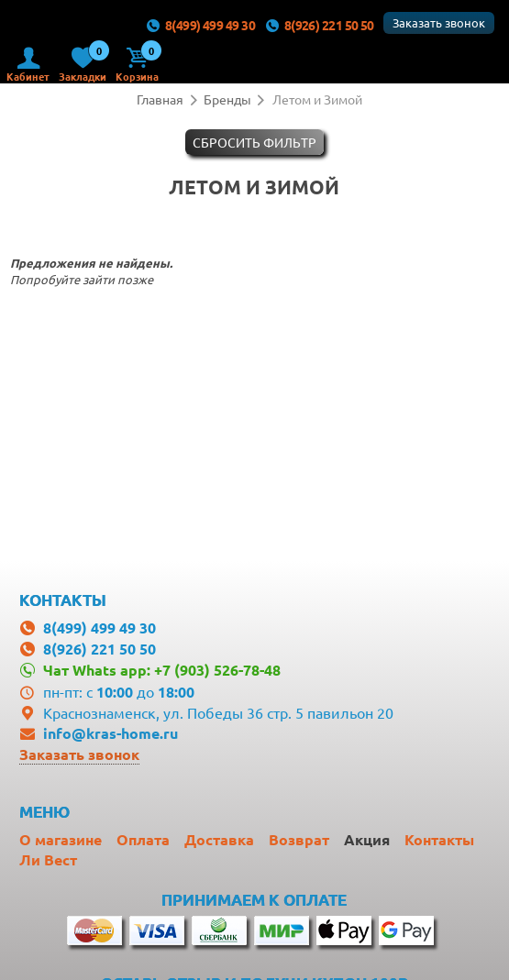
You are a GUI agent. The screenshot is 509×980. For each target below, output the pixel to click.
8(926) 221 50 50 (319, 25)
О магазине (61, 839)
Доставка (219, 839)
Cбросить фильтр (254, 142)
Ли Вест (48, 859)
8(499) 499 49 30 (200, 25)
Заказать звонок (439, 22)
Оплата (143, 839)
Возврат (299, 839)
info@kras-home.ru (111, 733)
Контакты (439, 839)
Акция (367, 839)
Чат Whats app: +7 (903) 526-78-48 (162, 670)
